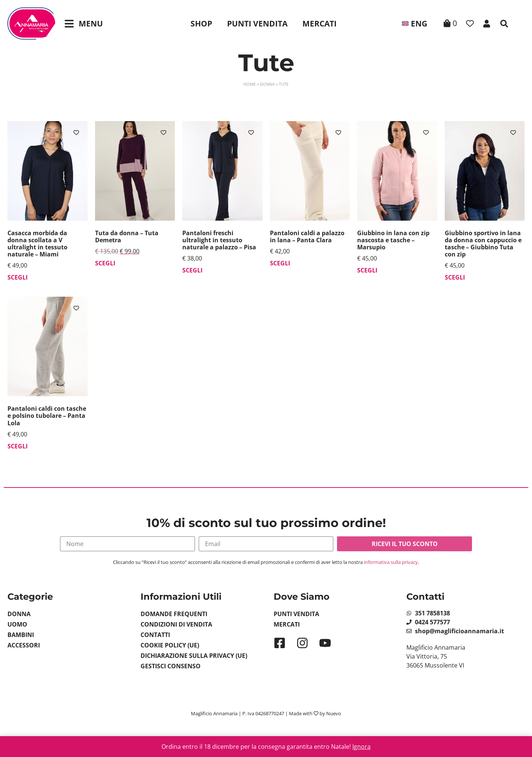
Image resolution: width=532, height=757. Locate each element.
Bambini (21, 635)
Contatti (155, 635)
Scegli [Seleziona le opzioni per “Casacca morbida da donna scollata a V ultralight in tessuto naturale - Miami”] (18, 277)
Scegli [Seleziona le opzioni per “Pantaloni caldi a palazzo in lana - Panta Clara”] (280, 263)
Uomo (17, 624)
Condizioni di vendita (176, 624)
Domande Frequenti (174, 614)
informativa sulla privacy (391, 562)
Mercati (319, 23)
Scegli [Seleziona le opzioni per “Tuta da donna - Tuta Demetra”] (105, 263)
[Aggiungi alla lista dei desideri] (76, 133)
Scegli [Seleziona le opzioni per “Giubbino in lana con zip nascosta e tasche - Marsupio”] (367, 270)
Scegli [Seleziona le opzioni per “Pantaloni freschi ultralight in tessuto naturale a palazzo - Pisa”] (192, 270)
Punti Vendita (257, 23)
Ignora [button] (361, 747)
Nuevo (334, 713)
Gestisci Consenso (171, 666)
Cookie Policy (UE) (170, 645)
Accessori (24, 645)
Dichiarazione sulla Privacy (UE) (194, 656)
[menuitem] (415, 23)
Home (250, 84)
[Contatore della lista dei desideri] (470, 24)
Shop (201, 23)
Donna (267, 84)
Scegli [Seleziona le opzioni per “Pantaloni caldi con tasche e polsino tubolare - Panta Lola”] (18, 446)
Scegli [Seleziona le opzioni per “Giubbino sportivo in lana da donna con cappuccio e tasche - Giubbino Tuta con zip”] (455, 277)
